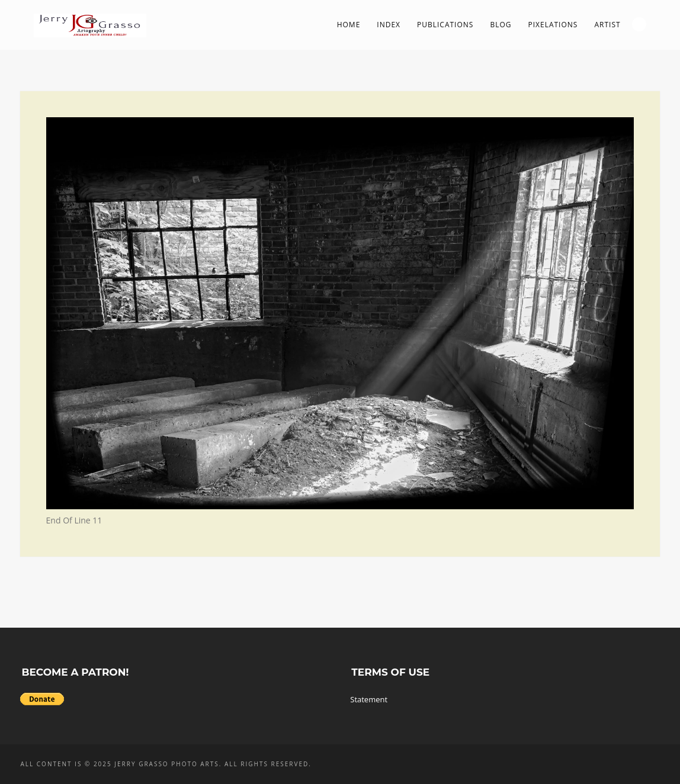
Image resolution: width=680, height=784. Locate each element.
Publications (445, 25)
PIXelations (553, 25)
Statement (369, 699)
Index (389, 25)
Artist (607, 25)
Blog (501, 25)
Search (639, 24)
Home (349, 25)
